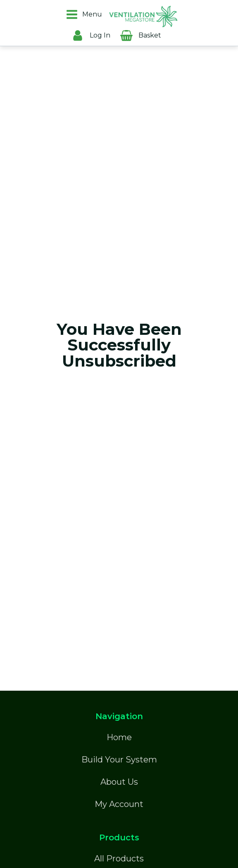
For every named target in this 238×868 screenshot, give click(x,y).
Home (119, 737)
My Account (119, 804)
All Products (119, 859)
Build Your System (119, 760)
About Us (119, 782)
